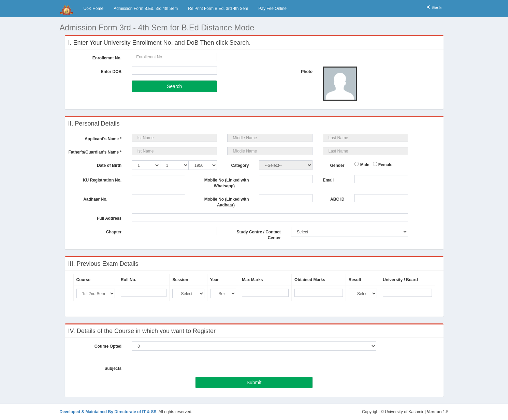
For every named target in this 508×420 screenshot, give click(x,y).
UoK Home (94, 9)
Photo (307, 72)
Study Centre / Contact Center (258, 235)
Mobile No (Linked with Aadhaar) (227, 202)
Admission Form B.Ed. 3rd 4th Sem (146, 9)
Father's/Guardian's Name (95, 152)
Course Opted (108, 346)
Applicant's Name (103, 139)
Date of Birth (109, 165)
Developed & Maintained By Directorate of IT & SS (108, 412)
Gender (337, 165)
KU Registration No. (102, 180)
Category (240, 165)
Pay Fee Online (272, 9)
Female (385, 165)
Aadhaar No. (102, 199)
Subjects (113, 368)
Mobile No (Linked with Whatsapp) (227, 183)
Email (335, 180)
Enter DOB (111, 72)
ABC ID (337, 202)
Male (364, 165)
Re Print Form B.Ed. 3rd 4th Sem (218, 9)
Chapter (107, 232)
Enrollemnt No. (107, 58)
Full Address (109, 218)
